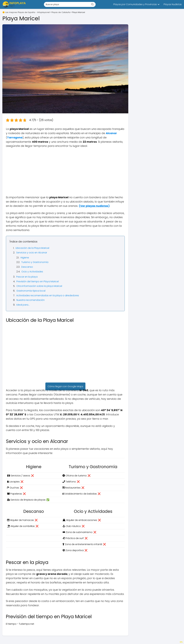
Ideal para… (23, 305)
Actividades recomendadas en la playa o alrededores (48, 295)
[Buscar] (92, 4)
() (94, 206)
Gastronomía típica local (31, 291)
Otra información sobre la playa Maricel (39, 286)
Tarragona (15, 137)
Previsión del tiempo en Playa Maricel (38, 281)
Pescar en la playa (27, 277)
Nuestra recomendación (31, 300)
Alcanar (111, 133)
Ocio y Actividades (32, 272)
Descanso (27, 267)
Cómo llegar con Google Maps (65, 386)
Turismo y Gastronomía (35, 262)
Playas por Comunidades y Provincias (135, 4)
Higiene (25, 258)
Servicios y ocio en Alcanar (32, 253)
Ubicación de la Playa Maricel (32, 248)
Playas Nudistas (173, 4)
